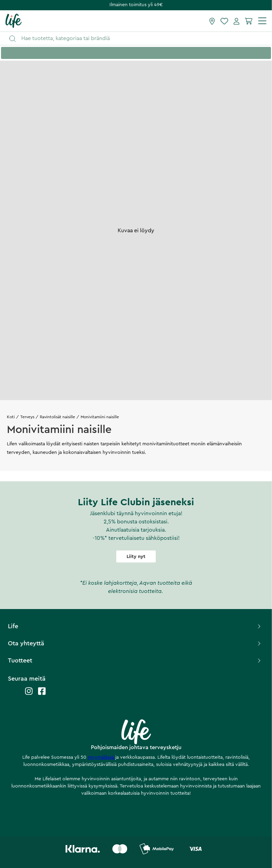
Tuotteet (135, 660)
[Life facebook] (42, 695)
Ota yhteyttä (135, 643)
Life (135, 626)
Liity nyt (136, 557)
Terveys (27, 417)
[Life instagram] (29, 695)
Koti (11, 417)
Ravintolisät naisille (57, 417)
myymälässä (102, 757)
